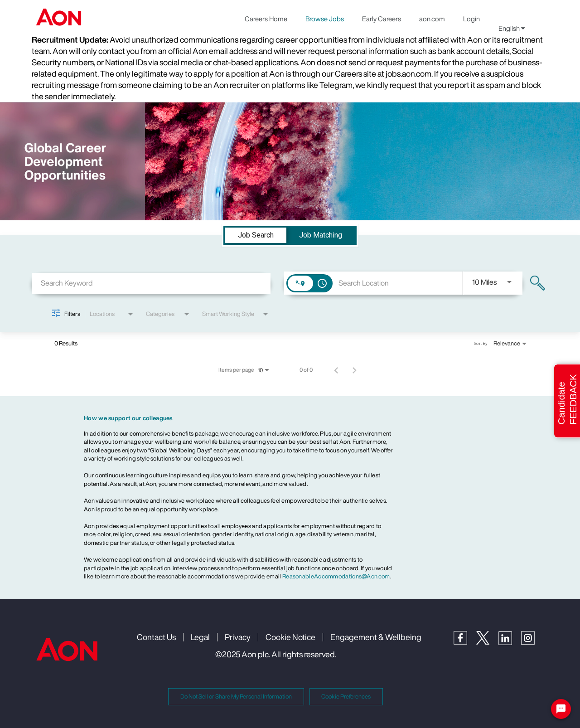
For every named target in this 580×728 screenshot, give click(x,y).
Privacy (238, 637)
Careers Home (266, 19)
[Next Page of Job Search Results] (354, 370)
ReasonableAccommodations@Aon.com (336, 576)
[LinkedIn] (510, 643)
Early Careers (382, 19)
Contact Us (156, 637)
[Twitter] (487, 642)
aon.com (432, 19)
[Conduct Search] (538, 283)
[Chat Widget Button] (561, 709)
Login (471, 19)
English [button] (512, 28)
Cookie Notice (290, 637)
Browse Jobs (325, 19)
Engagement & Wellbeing (376, 637)
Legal (200, 637)
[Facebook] (465, 642)
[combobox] (151, 283)
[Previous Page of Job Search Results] (336, 370)
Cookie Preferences (346, 696)
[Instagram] (532, 643)
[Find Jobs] (538, 283)
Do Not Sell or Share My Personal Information (236, 696)
